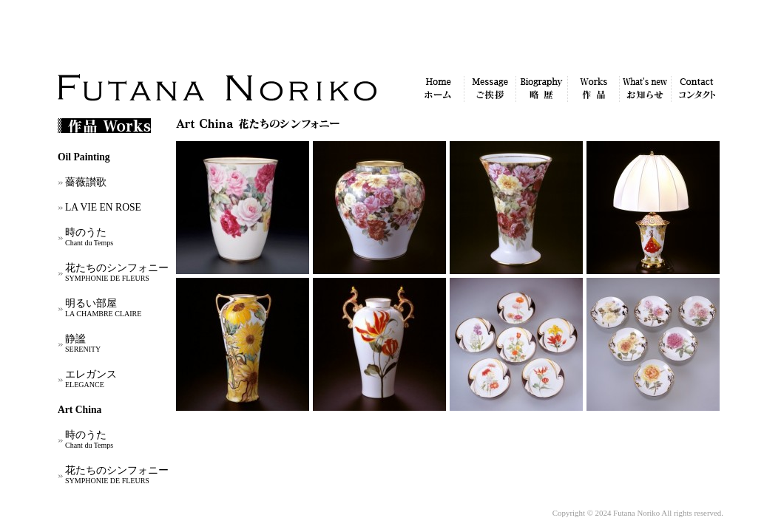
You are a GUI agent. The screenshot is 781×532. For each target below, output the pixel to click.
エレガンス (91, 379)
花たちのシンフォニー (117, 272)
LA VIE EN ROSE (103, 207)
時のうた (89, 237)
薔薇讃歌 (86, 182)
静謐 (83, 343)
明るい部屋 (103, 308)
